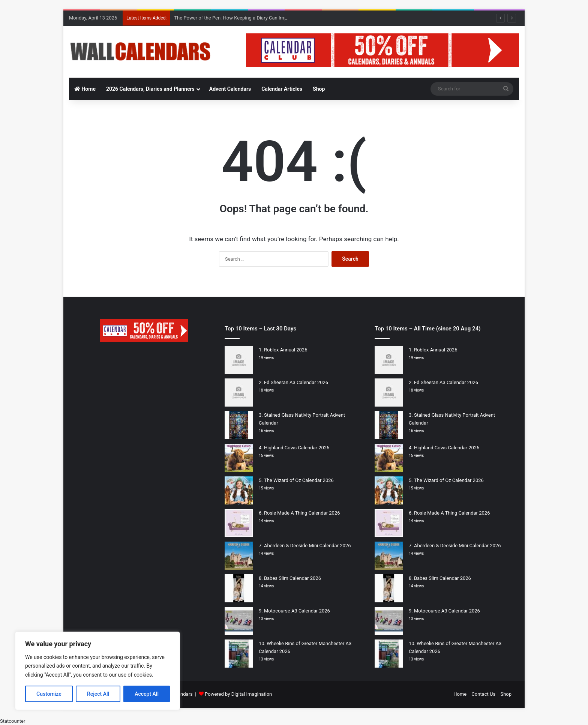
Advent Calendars (230, 89)
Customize (49, 694)
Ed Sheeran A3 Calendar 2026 (296, 382)
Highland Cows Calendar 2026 (297, 448)
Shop (319, 89)
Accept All (147, 694)
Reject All (98, 694)
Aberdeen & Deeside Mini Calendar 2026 (307, 546)
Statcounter (13, 721)
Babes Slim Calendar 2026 (292, 578)
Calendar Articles (282, 89)
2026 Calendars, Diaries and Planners (150, 89)
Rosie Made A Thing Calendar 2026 (302, 513)
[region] (97, 671)
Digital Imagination (252, 694)
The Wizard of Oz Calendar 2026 (299, 480)
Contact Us (483, 694)
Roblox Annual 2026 (286, 350)
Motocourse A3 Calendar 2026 (297, 611)
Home (85, 89)
